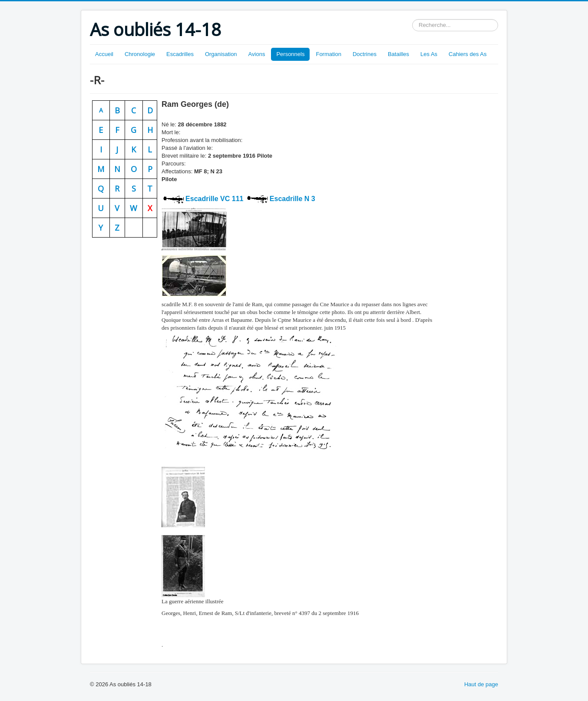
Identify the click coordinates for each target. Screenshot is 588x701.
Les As (429, 54)
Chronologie (140, 54)
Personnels (290, 54)
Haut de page (481, 684)
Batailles (398, 54)
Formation (329, 54)
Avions (257, 54)
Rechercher (412, 19)
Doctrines (365, 54)
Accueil (104, 54)
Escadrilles (180, 54)
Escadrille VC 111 (214, 199)
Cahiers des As (467, 54)
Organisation (221, 54)
